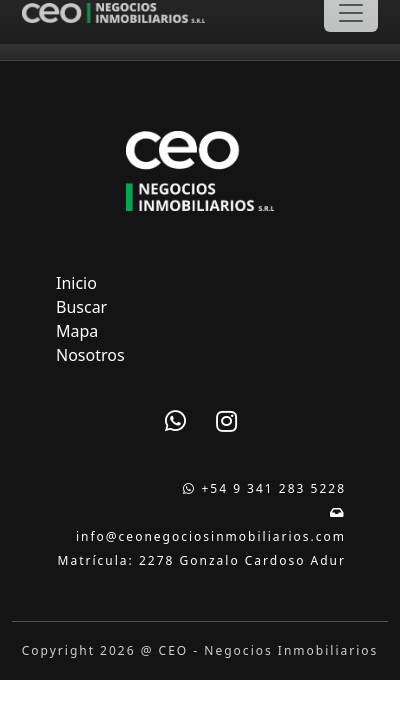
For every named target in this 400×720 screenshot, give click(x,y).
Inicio (76, 283)
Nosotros (90, 355)
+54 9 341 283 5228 (264, 488)
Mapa (77, 331)
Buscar (81, 307)
